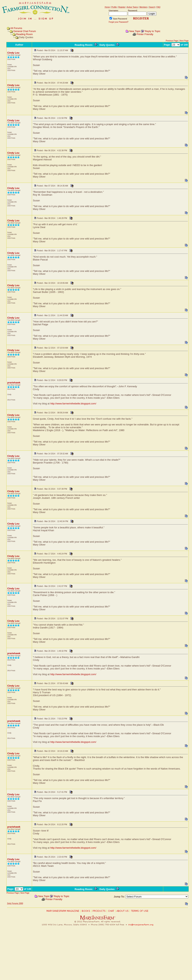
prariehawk (14, 383)
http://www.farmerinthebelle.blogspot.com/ (73, 404)
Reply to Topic (152, 31)
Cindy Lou (13, 53)
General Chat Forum (25, 31)
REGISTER (141, 18)
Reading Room (24, 34)
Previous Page (172, 41)
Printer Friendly (145, 34)
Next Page (184, 41)
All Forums (16, 28)
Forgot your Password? (119, 22)
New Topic (135, 31)
